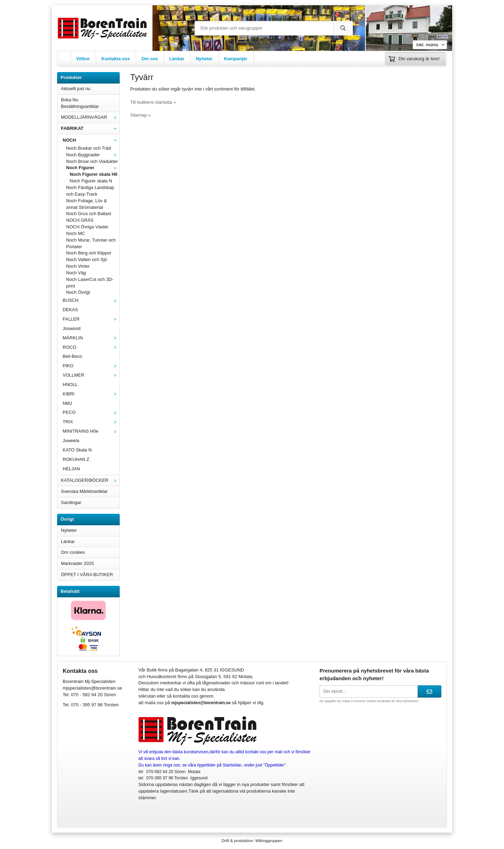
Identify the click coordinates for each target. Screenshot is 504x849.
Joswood (72, 328)
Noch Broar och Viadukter (92, 161)
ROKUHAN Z (76, 459)
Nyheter (204, 59)
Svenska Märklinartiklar (84, 491)
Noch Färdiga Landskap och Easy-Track (90, 191)
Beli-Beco (72, 356)
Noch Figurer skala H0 (93, 174)
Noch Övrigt (78, 292)
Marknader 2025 (77, 563)
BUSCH (91, 300)
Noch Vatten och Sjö (87, 260)
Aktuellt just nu (76, 89)
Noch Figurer (93, 168)
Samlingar (71, 502)
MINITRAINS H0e (91, 431)
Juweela (71, 441)
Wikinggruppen (269, 840)
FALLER (91, 319)
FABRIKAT (90, 128)
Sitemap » (140, 115)
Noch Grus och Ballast (89, 214)
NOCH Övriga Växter (87, 227)
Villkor (83, 59)
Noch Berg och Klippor (89, 253)
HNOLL (70, 384)
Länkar (177, 59)
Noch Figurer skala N (91, 181)
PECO (91, 412)
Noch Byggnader (93, 155)
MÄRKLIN (91, 338)
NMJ (67, 403)
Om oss (150, 59)
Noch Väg (76, 273)
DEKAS (70, 310)
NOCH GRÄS (80, 220)
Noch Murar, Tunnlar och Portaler (91, 243)
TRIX (91, 422)
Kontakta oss (116, 59)
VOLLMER (91, 375)
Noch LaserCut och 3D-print (90, 283)
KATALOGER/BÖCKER (90, 480)
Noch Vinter (78, 266)
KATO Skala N (77, 450)
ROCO (91, 347)
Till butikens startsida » (153, 102)
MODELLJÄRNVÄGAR (90, 117)
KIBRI (91, 394)
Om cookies (73, 552)
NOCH (91, 140)
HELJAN (71, 469)
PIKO (91, 366)
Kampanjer (236, 59)
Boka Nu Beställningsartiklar (80, 103)
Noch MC (76, 233)
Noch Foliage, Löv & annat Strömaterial (86, 204)
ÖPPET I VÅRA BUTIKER (87, 575)
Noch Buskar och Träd (89, 148)
